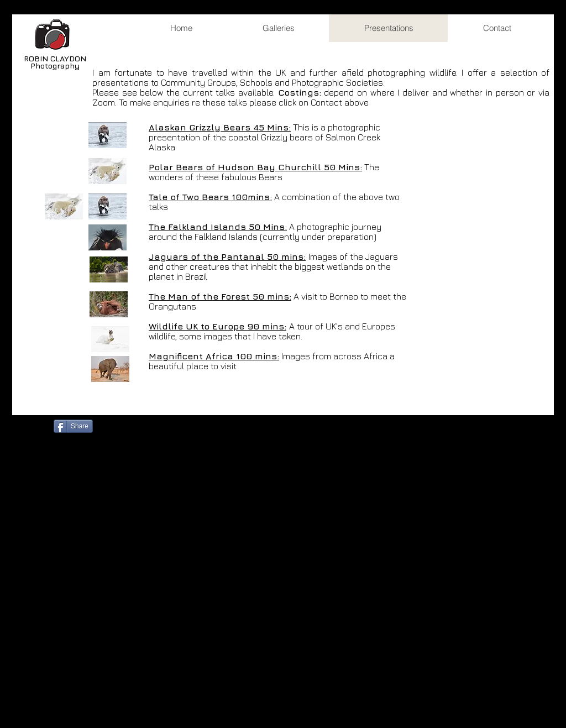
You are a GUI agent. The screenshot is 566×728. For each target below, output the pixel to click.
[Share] (73, 426)
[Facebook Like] (132, 425)
